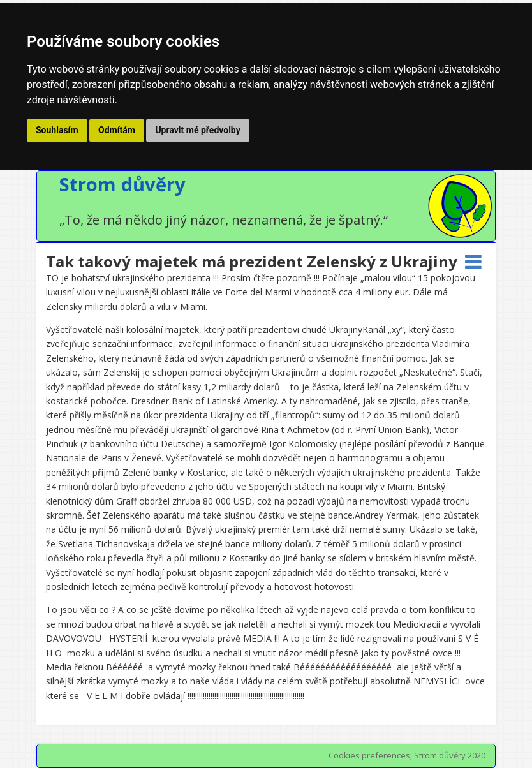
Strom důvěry (122, 184)
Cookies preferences (369, 755)
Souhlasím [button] (57, 130)
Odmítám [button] (117, 130)
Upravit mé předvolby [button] (197, 130)
